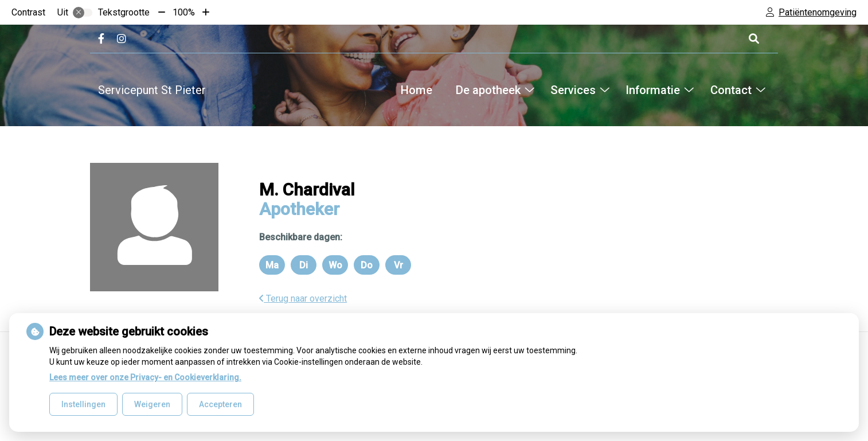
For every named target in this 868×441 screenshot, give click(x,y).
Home (417, 90)
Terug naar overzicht (303, 298)
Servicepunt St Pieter (152, 90)
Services (573, 90)
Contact (731, 90)
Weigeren (152, 404)
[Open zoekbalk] (753, 39)
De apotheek (488, 90)
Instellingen (83, 404)
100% (184, 12)
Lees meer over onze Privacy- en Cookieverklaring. (145, 377)
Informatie (653, 90)
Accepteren (220, 404)
